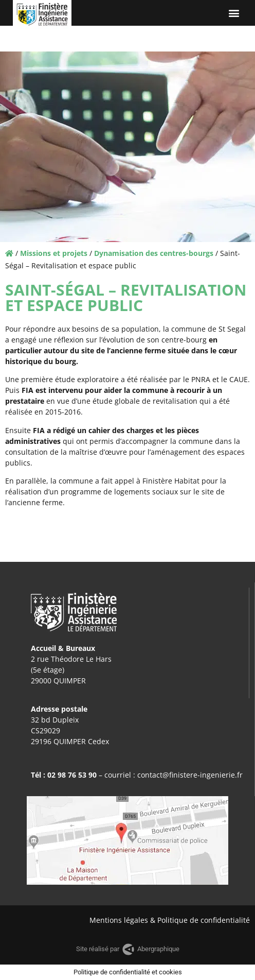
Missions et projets (54, 253)
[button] (234, 13)
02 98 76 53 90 (72, 775)
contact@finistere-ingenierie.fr (190, 775)
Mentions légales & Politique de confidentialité (170, 920)
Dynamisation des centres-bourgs (154, 253)
